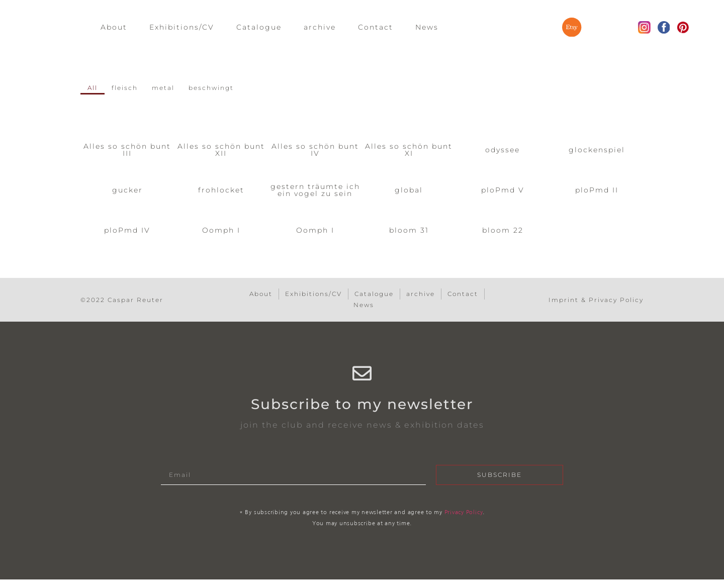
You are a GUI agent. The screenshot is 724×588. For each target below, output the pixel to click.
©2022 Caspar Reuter (122, 301)
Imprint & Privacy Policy (596, 301)
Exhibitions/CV (182, 28)
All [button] (94, 88)
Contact (376, 28)
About (114, 28)
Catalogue (259, 28)
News (427, 28)
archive (320, 28)
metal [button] (170, 88)
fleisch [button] (128, 88)
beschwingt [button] (223, 88)
